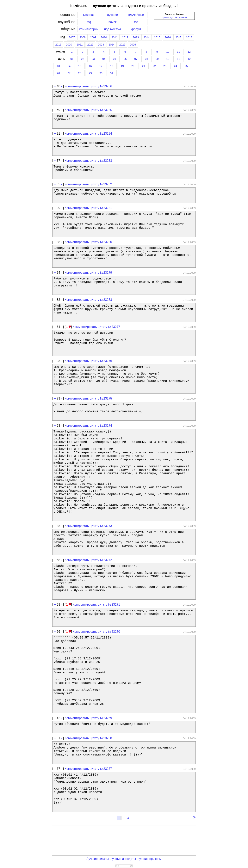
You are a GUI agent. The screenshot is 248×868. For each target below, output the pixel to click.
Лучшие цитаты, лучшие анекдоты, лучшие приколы (124, 859)
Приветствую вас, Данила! (174, 17)
